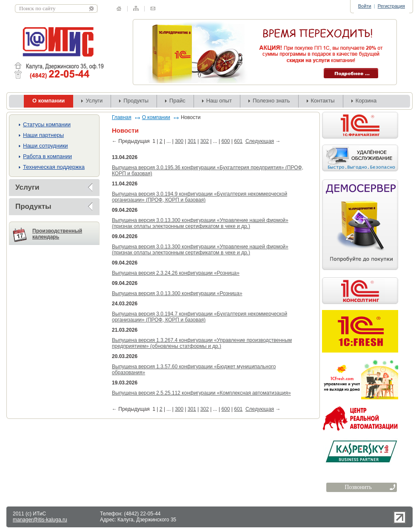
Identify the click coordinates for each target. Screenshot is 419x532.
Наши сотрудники (46, 146)
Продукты (136, 101)
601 (238, 141)
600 (225, 141)
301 (192, 141)
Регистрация (391, 6)
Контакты (323, 101)
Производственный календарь (57, 234)
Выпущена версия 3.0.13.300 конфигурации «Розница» (177, 293)
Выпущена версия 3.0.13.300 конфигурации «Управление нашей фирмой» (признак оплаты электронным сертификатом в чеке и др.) (200, 223)
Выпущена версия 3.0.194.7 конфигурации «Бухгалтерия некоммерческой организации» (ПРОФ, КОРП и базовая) (200, 317)
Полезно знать (271, 101)
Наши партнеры (43, 135)
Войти (365, 6)
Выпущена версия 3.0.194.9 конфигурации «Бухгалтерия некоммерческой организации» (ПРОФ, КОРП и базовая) (200, 197)
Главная (122, 117)
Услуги (94, 101)
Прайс (177, 101)
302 (205, 141)
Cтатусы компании (47, 124)
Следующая (260, 141)
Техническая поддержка (54, 167)
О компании (156, 117)
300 (179, 141)
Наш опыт (219, 101)
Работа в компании (47, 156)
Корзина (366, 101)
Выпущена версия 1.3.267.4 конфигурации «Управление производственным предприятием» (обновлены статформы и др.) (202, 343)
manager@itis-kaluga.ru (40, 520)
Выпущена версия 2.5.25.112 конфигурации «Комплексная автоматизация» (201, 393)
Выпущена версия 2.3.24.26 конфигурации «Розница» (176, 273)
